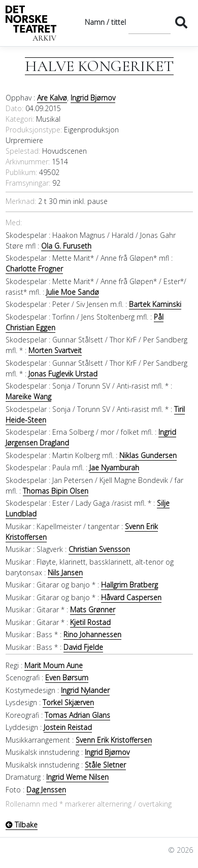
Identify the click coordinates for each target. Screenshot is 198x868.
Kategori (19, 119)
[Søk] (150, 22)
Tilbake (22, 825)
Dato (14, 108)
